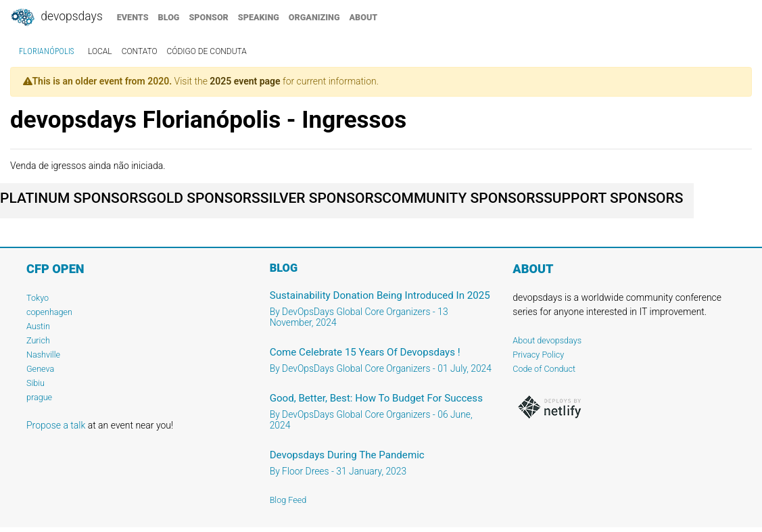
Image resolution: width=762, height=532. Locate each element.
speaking (259, 17)
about (364, 17)
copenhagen (49, 312)
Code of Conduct (544, 369)
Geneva (40, 369)
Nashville (43, 355)
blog (169, 17)
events (133, 17)
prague (39, 397)
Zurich (38, 340)
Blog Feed (288, 500)
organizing (314, 17)
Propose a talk (56, 425)
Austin (38, 326)
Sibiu (35, 383)
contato (140, 51)
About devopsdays (547, 340)
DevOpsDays (56, 18)
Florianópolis (46, 51)
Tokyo (38, 298)
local (100, 51)
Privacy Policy (538, 355)
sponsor (208, 17)
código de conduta (207, 51)
